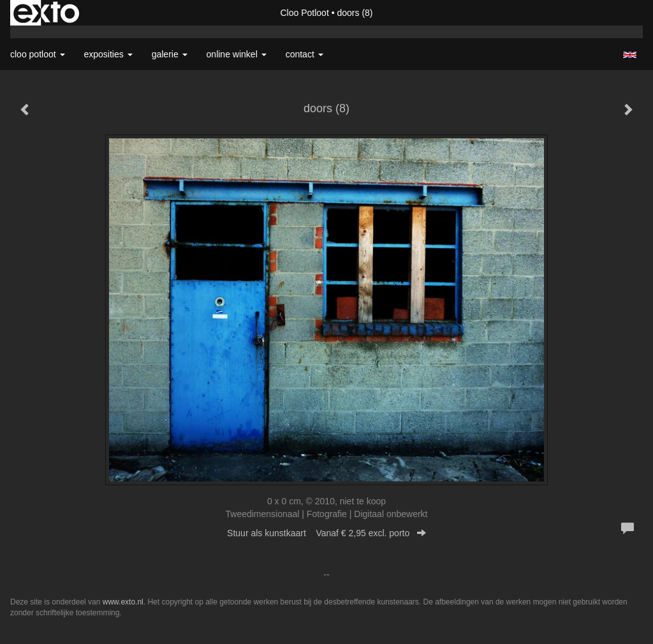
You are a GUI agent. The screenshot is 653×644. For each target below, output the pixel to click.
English (630, 55)
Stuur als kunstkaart (326, 533)
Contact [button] (304, 54)
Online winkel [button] (237, 54)
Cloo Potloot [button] (38, 54)
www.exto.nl (123, 602)
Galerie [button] (170, 54)
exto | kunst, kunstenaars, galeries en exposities (46, 13)
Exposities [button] (108, 54)
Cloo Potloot (305, 13)
